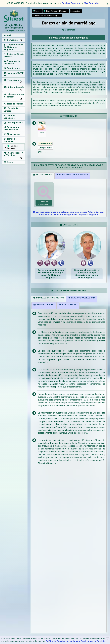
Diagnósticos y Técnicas (55, 11)
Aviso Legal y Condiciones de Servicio (86, 641)
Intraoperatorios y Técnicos (14, 95)
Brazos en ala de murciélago (46, 16)
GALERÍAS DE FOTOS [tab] (44, 305)
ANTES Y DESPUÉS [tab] (42, 175)
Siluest (36, 11)
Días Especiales (92, 3)
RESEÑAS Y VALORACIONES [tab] (82, 298)
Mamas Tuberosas (11, 147)
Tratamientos (12, 80)
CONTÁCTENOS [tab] (67, 305)
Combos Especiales (72, 3)
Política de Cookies (55, 641)
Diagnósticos (76, 11)
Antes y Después (14, 87)
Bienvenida (11, 40)
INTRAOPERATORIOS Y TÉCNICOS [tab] (72, 175)
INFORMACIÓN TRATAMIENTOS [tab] (48, 298)
